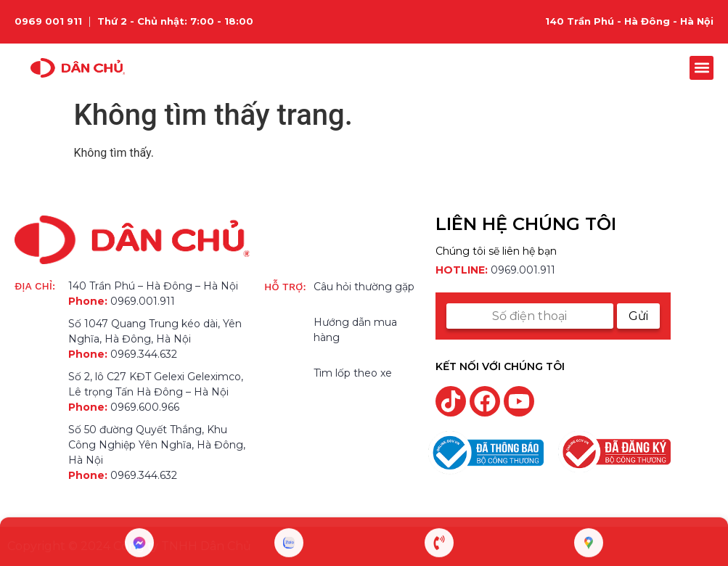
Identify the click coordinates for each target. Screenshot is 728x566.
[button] (702, 68)
